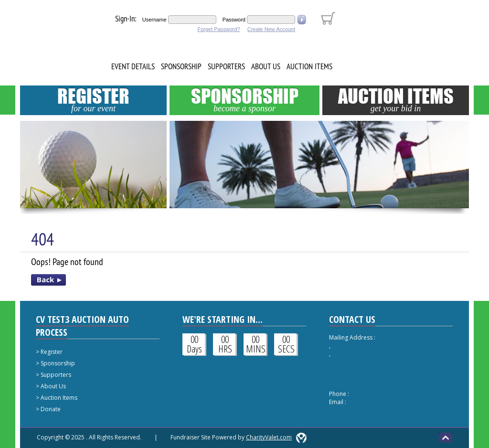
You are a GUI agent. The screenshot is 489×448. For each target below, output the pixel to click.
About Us (266, 66)
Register (93, 99)
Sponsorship (181, 66)
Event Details (133, 66)
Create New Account (271, 29)
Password (234, 20)
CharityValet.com (269, 437)
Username (154, 20)
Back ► (50, 279)
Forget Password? (218, 29)
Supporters (226, 66)
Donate (51, 409)
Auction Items (309, 66)
